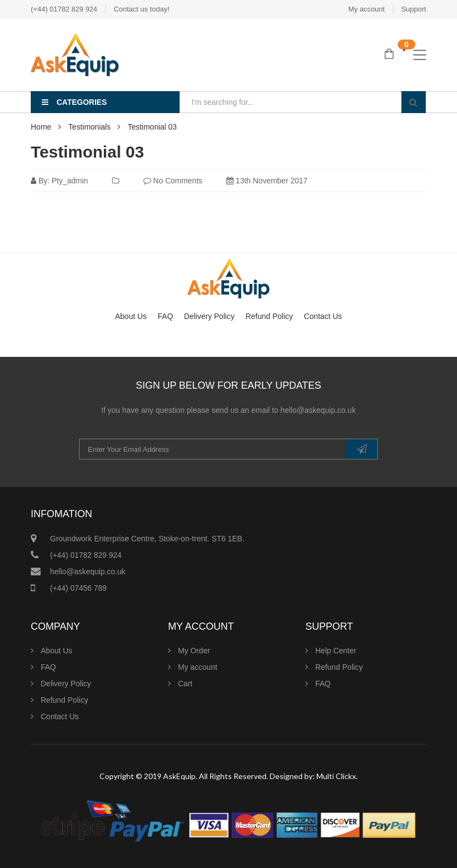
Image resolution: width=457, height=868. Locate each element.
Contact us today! (141, 9)
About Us (131, 316)
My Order (194, 651)
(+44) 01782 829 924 (64, 9)
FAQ (165, 316)
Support (414, 9)
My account (366, 9)
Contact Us (323, 316)
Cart (185, 684)
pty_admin (70, 181)
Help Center (336, 651)
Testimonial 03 (87, 152)
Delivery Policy (209, 316)
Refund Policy (269, 316)
